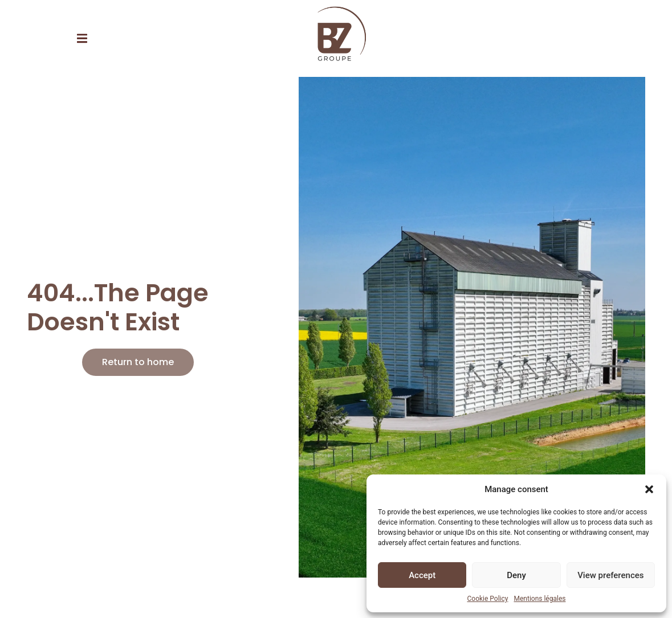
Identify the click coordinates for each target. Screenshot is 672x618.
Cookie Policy (488, 599)
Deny (516, 575)
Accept (422, 575)
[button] (649, 489)
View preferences (610, 575)
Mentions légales (540, 599)
